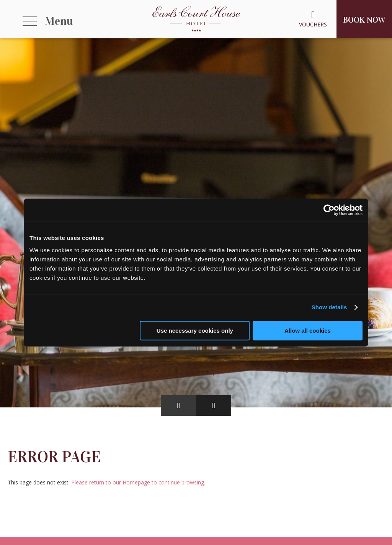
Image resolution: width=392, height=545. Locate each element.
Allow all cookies (308, 331)
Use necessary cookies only (195, 331)
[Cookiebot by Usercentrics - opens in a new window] (329, 210)
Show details (329, 307)
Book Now (364, 20)
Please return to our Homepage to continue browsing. (138, 482)
